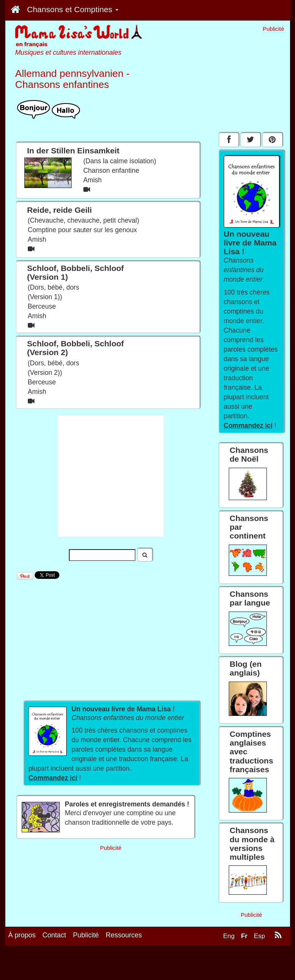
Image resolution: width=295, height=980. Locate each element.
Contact (54, 935)
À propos (22, 935)
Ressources (124, 935)
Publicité (86, 935)
